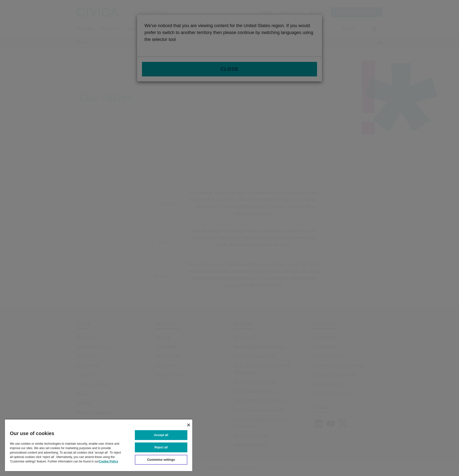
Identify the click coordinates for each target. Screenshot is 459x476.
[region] (99, 445)
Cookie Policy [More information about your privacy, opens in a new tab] (109, 461)
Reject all (161, 447)
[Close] (189, 425)
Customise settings (161, 460)
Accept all (161, 435)
